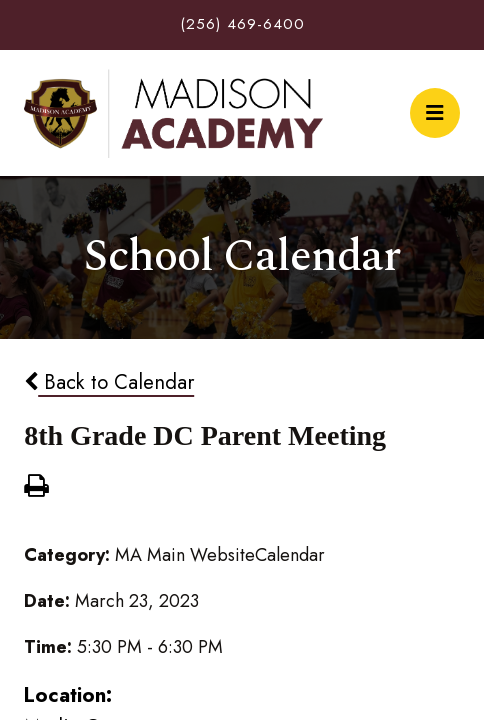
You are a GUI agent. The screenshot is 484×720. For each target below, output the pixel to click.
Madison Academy (173, 113)
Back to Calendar (109, 382)
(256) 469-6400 (242, 24)
